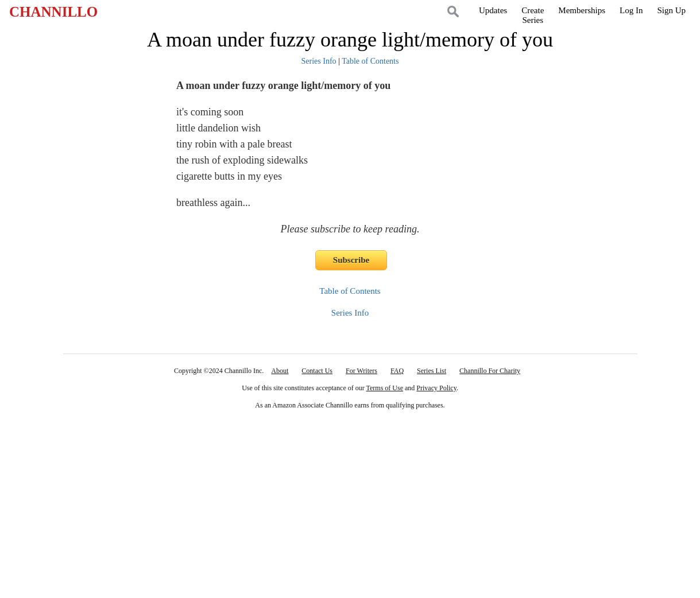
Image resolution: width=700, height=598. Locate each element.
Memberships (582, 10)
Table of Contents (370, 61)
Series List (432, 371)
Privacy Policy (436, 388)
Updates (493, 10)
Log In (631, 10)
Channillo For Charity (490, 371)
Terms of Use (385, 388)
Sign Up (671, 10)
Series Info (319, 61)
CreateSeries (533, 15)
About (280, 371)
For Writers (361, 371)
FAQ (397, 371)
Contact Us (317, 371)
